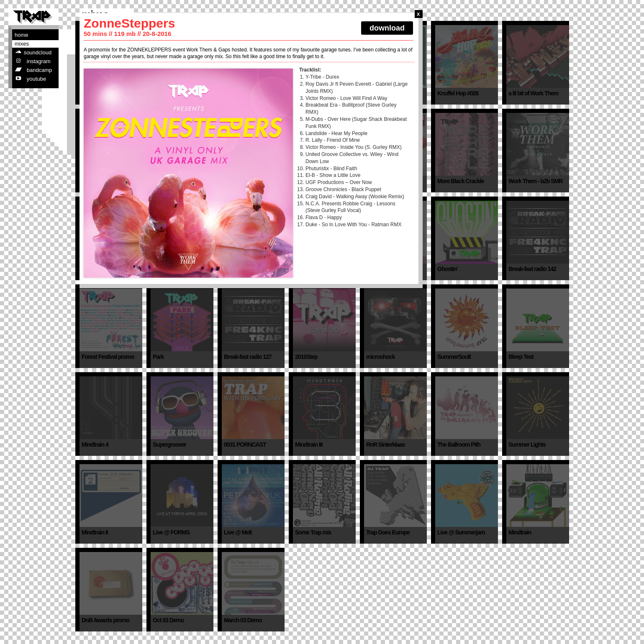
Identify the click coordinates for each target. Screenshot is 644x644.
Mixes (22, 44)
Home (22, 35)
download (387, 28)
